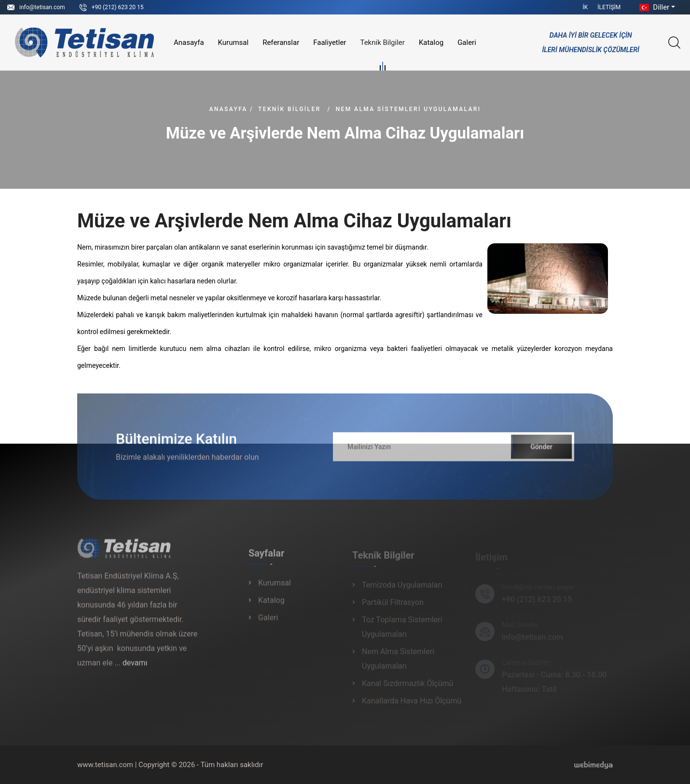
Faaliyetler (330, 42)
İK (586, 7)
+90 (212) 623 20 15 (118, 7)
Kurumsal (234, 42)
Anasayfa (189, 42)
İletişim (609, 7)
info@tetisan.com (42, 7)
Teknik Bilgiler (382, 44)
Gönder (541, 451)
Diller (653, 7)
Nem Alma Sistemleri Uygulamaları (408, 109)
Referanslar (281, 42)
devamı (135, 667)
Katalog (431, 42)
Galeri (467, 42)
